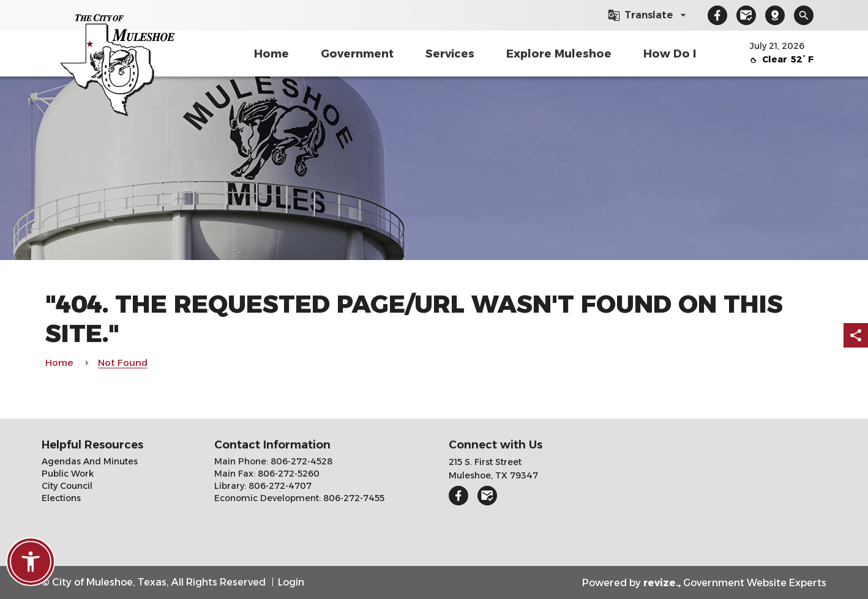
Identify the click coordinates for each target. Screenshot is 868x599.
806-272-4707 (279, 486)
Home (271, 54)
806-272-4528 (300, 461)
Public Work (68, 474)
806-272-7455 (353, 498)
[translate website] (649, 15)
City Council (67, 486)
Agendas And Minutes (90, 461)
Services (450, 54)
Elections (61, 498)
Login (291, 582)
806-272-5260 (287, 474)
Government (357, 54)
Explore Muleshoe (559, 54)
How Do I (670, 54)
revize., (662, 583)
